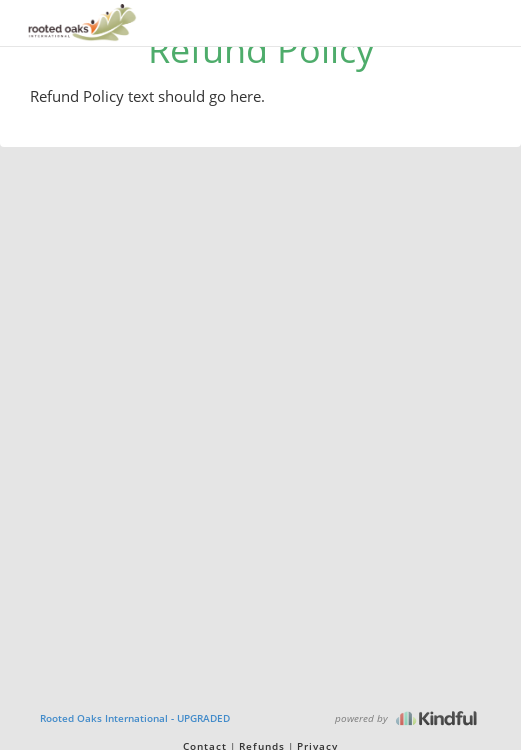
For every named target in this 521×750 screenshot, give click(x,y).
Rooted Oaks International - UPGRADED (135, 718)
